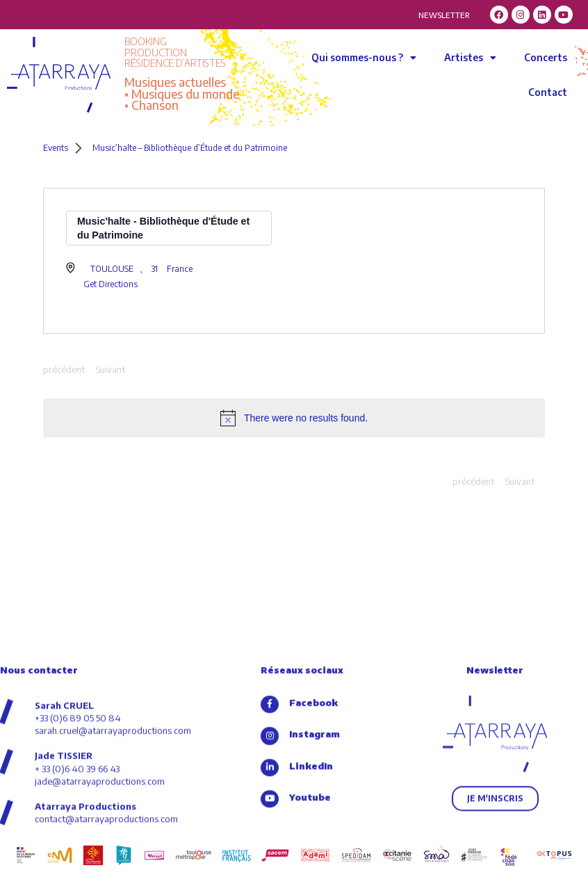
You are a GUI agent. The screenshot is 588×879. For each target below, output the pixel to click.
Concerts (546, 57)
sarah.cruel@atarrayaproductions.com (113, 810)
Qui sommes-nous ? (364, 58)
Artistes (470, 58)
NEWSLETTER (444, 15)
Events (56, 148)
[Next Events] (110, 370)
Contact (548, 92)
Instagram (315, 814)
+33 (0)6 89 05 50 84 (78, 798)
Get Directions (111, 284)
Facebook (313, 782)
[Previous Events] (64, 370)
